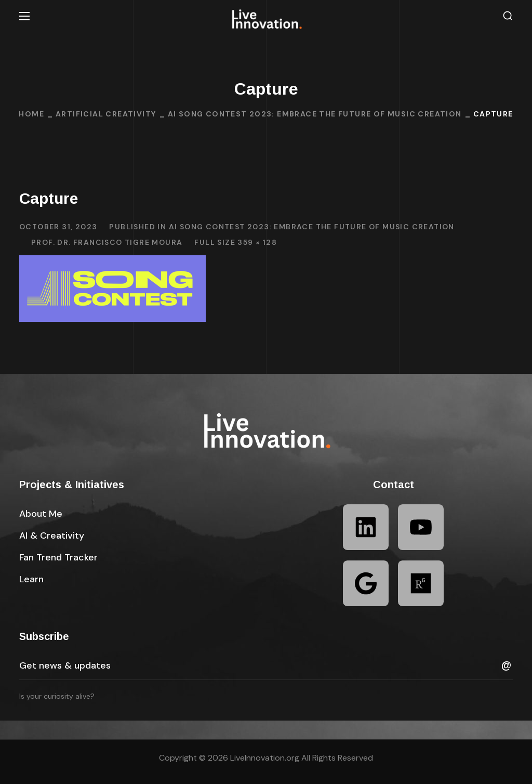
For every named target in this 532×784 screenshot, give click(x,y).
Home (31, 114)
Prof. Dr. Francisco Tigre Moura (107, 242)
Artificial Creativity (106, 114)
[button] (508, 16)
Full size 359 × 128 (236, 242)
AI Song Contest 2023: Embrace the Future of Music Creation (315, 114)
